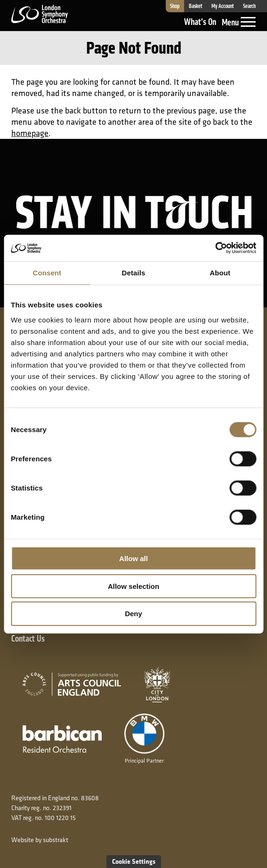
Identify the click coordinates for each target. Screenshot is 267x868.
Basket (196, 6)
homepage (30, 133)
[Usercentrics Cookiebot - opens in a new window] (215, 248)
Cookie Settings (134, 861)
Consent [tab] (47, 272)
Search (249, 6)
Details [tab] (134, 272)
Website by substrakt (40, 840)
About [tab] (220, 272)
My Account (223, 6)
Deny (133, 614)
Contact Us (28, 639)
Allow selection (133, 586)
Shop (175, 6)
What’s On (200, 22)
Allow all (133, 559)
